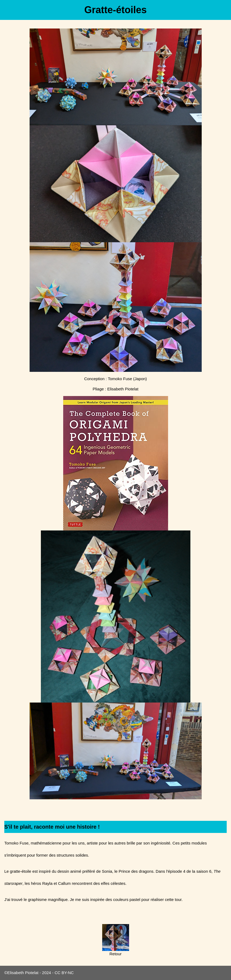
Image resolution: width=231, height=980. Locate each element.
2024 (46, 973)
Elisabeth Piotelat (23, 973)
